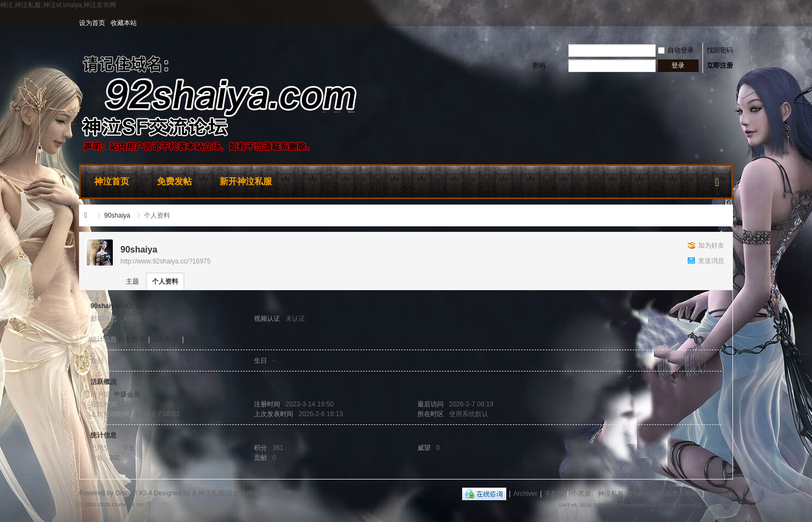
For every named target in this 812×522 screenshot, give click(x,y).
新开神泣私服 (246, 181)
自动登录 (676, 50)
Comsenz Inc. (128, 504)
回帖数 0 (165, 339)
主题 (132, 281)
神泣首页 (112, 181)
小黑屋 (581, 494)
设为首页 (92, 23)
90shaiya (117, 215)
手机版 (554, 494)
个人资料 (165, 281)
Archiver (525, 494)
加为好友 (711, 245)
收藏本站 (124, 23)
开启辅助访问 (730, 23)
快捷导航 (717, 180)
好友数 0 (131, 339)
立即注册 (720, 65)
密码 (539, 65)
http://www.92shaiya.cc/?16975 (165, 261)
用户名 (542, 50)
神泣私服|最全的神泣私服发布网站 (89, 215)
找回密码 (720, 50)
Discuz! (126, 493)
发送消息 (711, 261)
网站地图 (720, 494)
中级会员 (127, 394)
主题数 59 (203, 339)
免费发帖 (174, 181)
